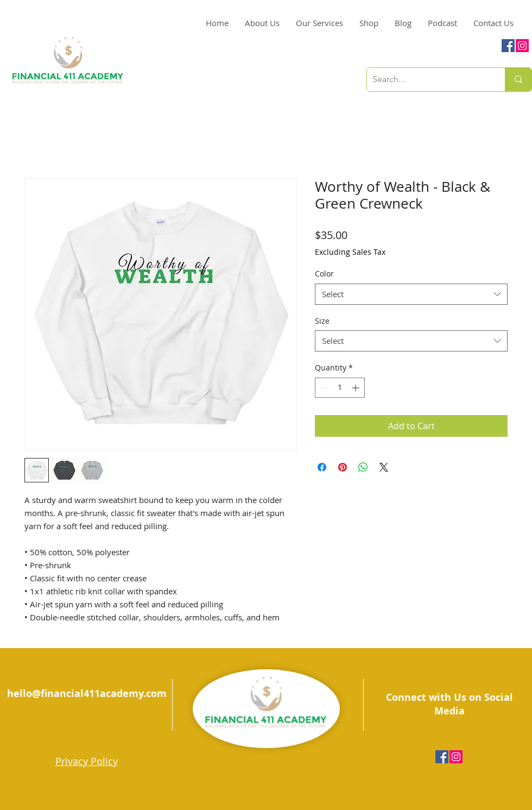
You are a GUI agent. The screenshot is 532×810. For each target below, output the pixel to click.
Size (322, 321)
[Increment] (356, 388)
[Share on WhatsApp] (363, 467)
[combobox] (411, 294)
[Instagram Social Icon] (522, 46)
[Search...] (427, 80)
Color (324, 274)
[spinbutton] (340, 388)
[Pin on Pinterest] (343, 467)
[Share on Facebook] (322, 467)
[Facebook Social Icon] (508, 46)
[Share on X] (384, 467)
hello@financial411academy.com (87, 693)
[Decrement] (323, 388)
